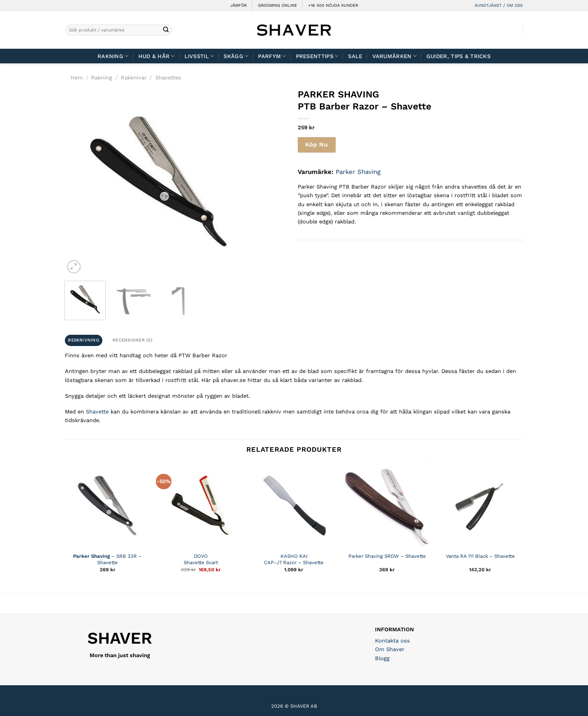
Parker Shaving (358, 172)
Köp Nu (316, 145)
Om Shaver (390, 649)
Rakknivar (134, 78)
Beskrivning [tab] (83, 340)
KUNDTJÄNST (488, 5)
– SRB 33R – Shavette (107, 559)
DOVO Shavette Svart (201, 559)
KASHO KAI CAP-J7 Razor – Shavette (294, 559)
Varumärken (394, 56)
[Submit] (166, 30)
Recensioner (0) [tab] (132, 340)
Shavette (97, 412)
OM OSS (515, 5)
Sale (355, 56)
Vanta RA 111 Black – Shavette (480, 556)
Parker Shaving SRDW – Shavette (387, 556)
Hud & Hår (157, 56)
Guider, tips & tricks (458, 56)
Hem (77, 78)
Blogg (382, 658)
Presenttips (317, 56)
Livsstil (199, 56)
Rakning (113, 56)
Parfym (272, 56)
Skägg (236, 56)
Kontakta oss (392, 641)
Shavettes (168, 78)
